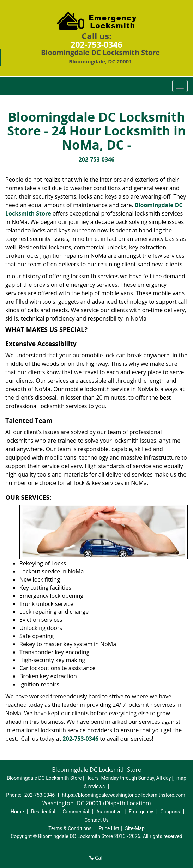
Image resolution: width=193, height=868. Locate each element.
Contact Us (96, 820)
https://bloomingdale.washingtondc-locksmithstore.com (124, 795)
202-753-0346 (96, 44)
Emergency (141, 812)
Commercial (76, 812)
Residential (43, 812)
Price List (109, 828)
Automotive (109, 812)
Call (96, 857)
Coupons (170, 812)
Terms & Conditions (70, 828)
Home (17, 812)
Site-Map (135, 828)
